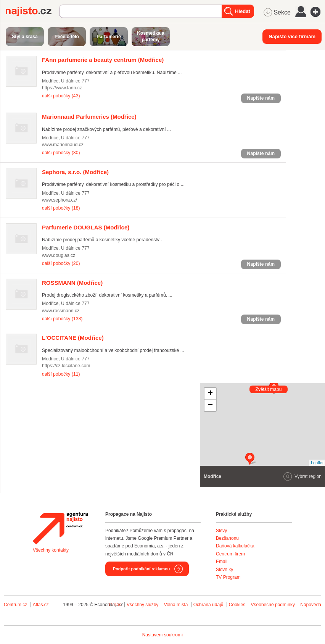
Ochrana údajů (208, 605)
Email (222, 562)
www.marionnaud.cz (63, 145)
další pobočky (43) (61, 96)
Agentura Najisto (60, 528)
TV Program (228, 577)
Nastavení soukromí (163, 635)
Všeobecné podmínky (273, 605)
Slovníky (224, 570)
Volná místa (176, 605)
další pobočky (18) (61, 208)
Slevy (221, 531)
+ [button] (210, 394)
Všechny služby (143, 605)
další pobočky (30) (61, 153)
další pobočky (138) (62, 319)
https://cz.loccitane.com (66, 366)
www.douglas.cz (59, 255)
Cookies (237, 605)
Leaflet (317, 463)
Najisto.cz (32, 11)
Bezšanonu (227, 538)
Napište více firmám (292, 36)
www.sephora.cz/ (60, 200)
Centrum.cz (15, 605)
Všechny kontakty (51, 550)
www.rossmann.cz (61, 311)
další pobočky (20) (61, 263)
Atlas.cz (41, 605)
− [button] (210, 405)
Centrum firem (230, 554)
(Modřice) (103, 60)
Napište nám (261, 98)
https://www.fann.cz (62, 88)
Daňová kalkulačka (235, 546)
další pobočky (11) (61, 374)
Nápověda (311, 605)
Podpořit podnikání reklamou (141, 569)
